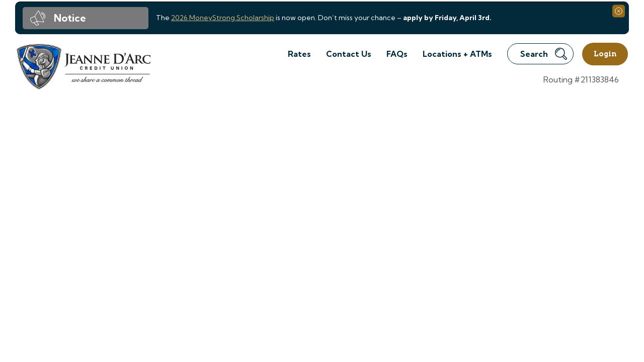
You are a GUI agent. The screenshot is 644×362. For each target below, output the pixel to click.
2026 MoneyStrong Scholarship (223, 18)
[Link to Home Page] (83, 68)
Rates (299, 54)
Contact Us (349, 54)
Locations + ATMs (457, 54)
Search (544, 54)
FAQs (397, 54)
